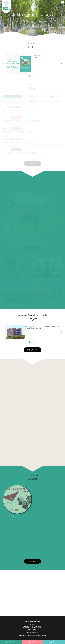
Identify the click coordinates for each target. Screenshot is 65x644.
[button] (60, 65)
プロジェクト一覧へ (32, 350)
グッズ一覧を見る (32, 561)
